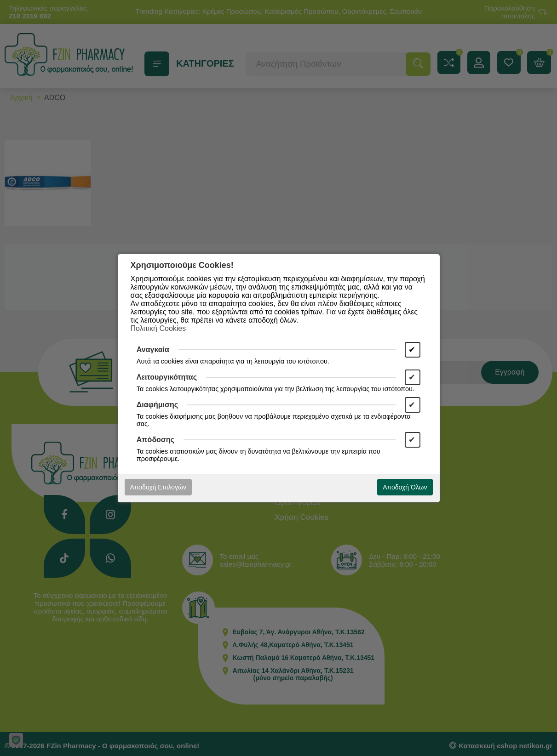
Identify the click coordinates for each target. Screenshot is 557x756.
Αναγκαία (153, 350)
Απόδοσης (155, 440)
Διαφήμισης (157, 405)
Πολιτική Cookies (158, 328)
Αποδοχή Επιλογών (158, 487)
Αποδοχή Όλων (405, 487)
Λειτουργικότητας (167, 377)
